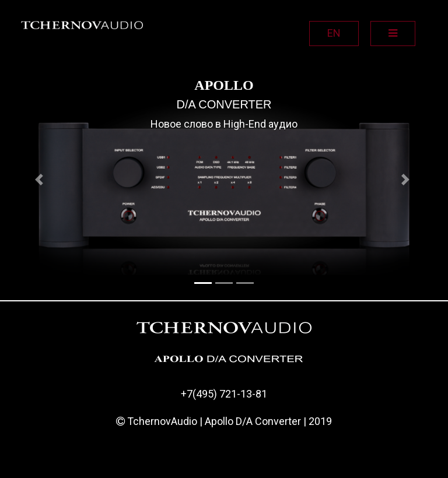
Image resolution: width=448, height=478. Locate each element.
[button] (41, 179)
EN (334, 33)
